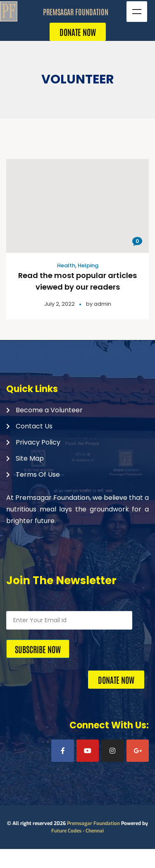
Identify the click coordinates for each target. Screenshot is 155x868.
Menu (137, 12)
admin (103, 304)
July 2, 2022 (60, 304)
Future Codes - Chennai (77, 831)
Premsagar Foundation (93, 823)
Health (66, 265)
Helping (88, 265)
